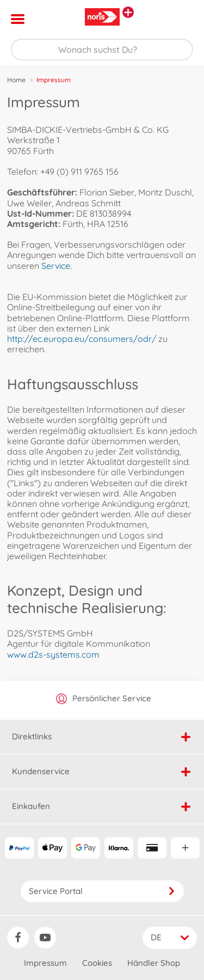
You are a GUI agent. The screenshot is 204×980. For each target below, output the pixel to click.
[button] (180, 19)
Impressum (45, 963)
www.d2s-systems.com (53, 654)
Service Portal (102, 891)
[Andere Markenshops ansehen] (128, 12)
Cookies (97, 963)
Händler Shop (154, 963)
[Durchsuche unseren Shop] (102, 50)
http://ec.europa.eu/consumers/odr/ (82, 339)
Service (56, 266)
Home (16, 80)
